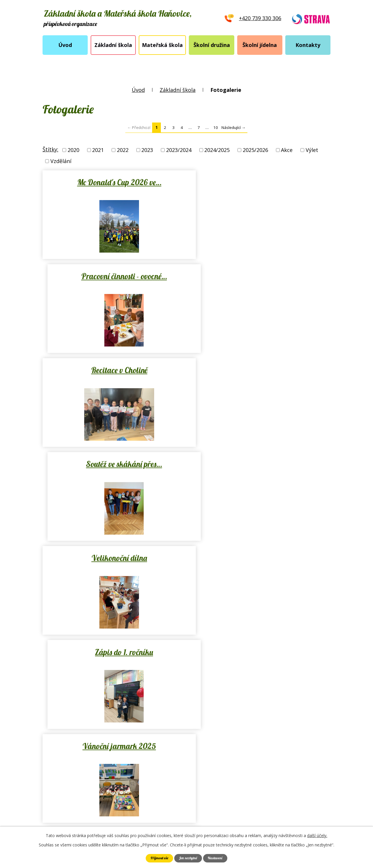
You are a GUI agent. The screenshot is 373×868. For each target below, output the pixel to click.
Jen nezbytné (188, 858)
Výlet (312, 150)
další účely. (317, 835)
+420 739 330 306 (174, 759)
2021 (98, 150)
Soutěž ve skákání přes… (260, 276)
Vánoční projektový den (260, 464)
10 (216, 127)
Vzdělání (61, 161)
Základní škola (113, 45)
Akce (287, 150)
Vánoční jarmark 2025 (113, 464)
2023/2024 (179, 150)
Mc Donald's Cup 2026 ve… (113, 182)
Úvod (65, 45)
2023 (147, 150)
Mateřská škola (162, 45)
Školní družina (212, 45)
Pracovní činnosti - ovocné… (260, 182)
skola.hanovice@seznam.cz (186, 771)
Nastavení (215, 858)
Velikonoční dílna (113, 370)
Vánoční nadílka (113, 558)
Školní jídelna (260, 45)
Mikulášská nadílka (260, 558)
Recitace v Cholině (113, 276)
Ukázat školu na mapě (282, 759)
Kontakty (308, 45)
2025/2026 (255, 150)
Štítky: (50, 149)
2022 (123, 150)
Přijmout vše (160, 858)
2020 (73, 150)
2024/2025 (217, 150)
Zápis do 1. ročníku (260, 370)
